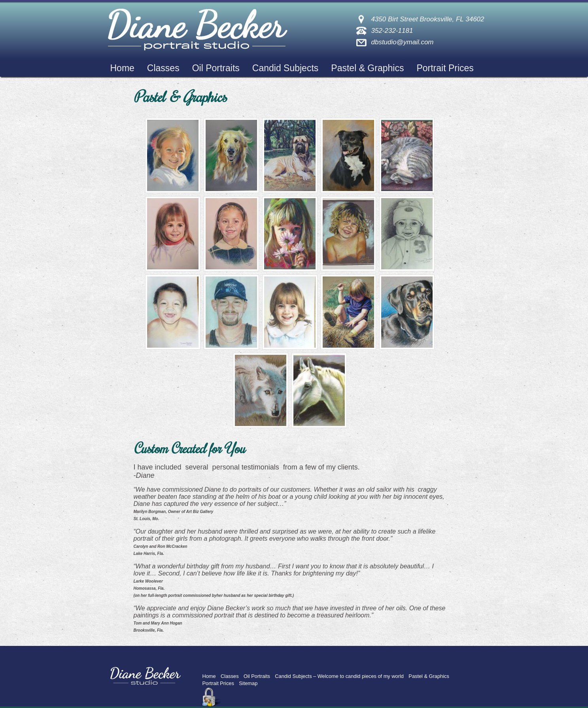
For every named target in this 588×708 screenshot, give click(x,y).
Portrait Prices (445, 68)
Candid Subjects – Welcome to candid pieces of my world (339, 676)
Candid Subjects (285, 68)
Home (122, 68)
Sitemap (248, 683)
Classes (163, 68)
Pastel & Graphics (367, 68)
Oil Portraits (216, 68)
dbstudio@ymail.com (402, 42)
